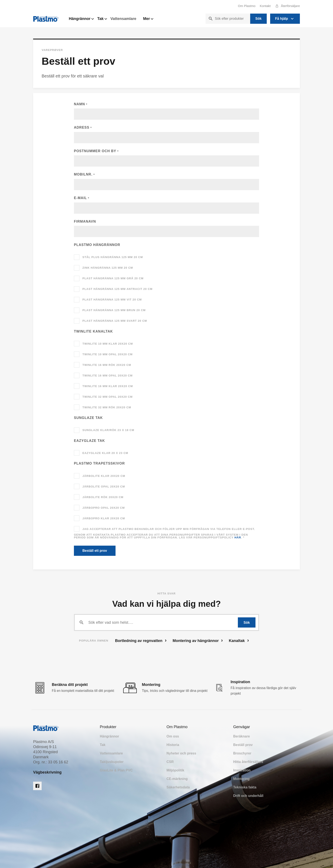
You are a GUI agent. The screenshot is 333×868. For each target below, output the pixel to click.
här (238, 537)
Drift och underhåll (248, 796)
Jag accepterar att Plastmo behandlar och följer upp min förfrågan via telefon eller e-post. (169, 529)
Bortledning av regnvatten (141, 640)
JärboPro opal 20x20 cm (104, 508)
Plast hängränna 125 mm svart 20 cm (115, 321)
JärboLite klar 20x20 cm (104, 476)
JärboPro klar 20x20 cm (104, 518)
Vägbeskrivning (47, 772)
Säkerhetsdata (178, 787)
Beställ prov (243, 745)
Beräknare (241, 736)
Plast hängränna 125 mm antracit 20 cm (117, 289)
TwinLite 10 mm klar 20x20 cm (108, 344)
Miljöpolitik (175, 770)
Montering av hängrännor (198, 640)
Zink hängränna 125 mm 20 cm (108, 268)
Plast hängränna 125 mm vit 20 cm (112, 300)
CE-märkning (177, 779)
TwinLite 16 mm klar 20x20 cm (108, 386)
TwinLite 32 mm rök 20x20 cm (107, 407)
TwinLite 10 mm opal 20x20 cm (107, 354)
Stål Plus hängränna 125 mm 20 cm (113, 257)
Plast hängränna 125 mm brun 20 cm (114, 310)
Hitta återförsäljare (248, 762)
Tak (102, 20)
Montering (241, 779)
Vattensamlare (123, 19)
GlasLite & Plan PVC (116, 770)
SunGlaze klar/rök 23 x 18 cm (108, 430)
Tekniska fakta (245, 787)
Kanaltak (239, 640)
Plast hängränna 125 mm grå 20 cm (113, 278)
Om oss (173, 736)
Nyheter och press (181, 753)
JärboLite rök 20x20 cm (103, 497)
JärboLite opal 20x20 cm (104, 487)
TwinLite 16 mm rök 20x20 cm (107, 365)
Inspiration (242, 770)
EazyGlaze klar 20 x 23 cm (105, 453)
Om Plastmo (247, 6)
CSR (170, 762)
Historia (173, 745)
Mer (148, 20)
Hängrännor (81, 20)
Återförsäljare (287, 6)
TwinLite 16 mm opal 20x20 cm (107, 376)
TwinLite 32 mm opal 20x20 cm (107, 397)
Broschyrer (242, 753)
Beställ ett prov (95, 551)
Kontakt (265, 6)
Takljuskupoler (112, 762)
